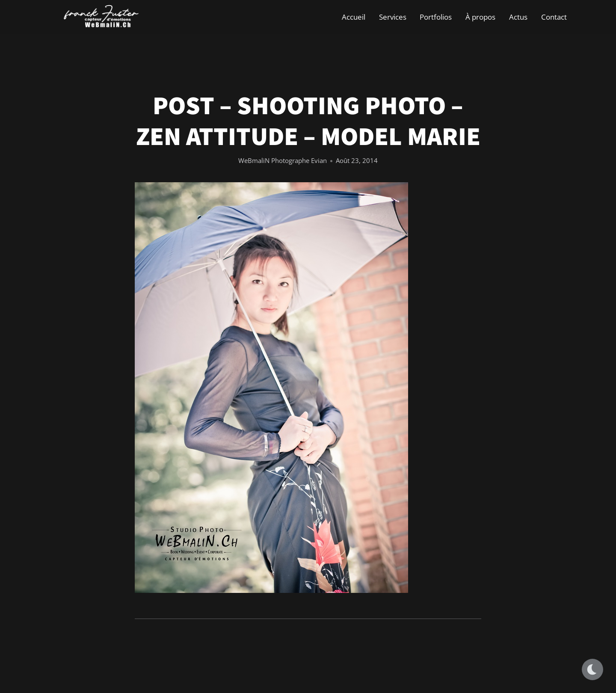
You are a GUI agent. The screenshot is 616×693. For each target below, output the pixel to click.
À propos (480, 17)
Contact (554, 17)
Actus (518, 17)
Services (393, 17)
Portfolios (436, 17)
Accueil (354, 17)
